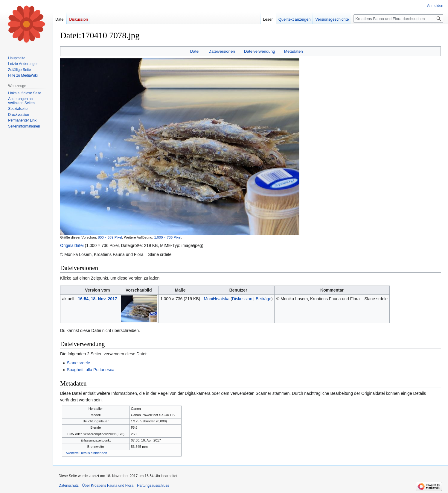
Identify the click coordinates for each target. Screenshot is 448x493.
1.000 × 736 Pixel (167, 237)
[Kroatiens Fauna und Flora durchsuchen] (398, 19)
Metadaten (294, 51)
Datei (195, 51)
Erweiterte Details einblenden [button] (86, 453)
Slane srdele (78, 363)
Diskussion (242, 299)
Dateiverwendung (260, 51)
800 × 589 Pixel (110, 237)
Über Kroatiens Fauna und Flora (108, 486)
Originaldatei (72, 245)
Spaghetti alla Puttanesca (90, 370)
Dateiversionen (222, 51)
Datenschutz (69, 486)
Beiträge (263, 299)
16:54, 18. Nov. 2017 (97, 299)
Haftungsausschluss (153, 486)
